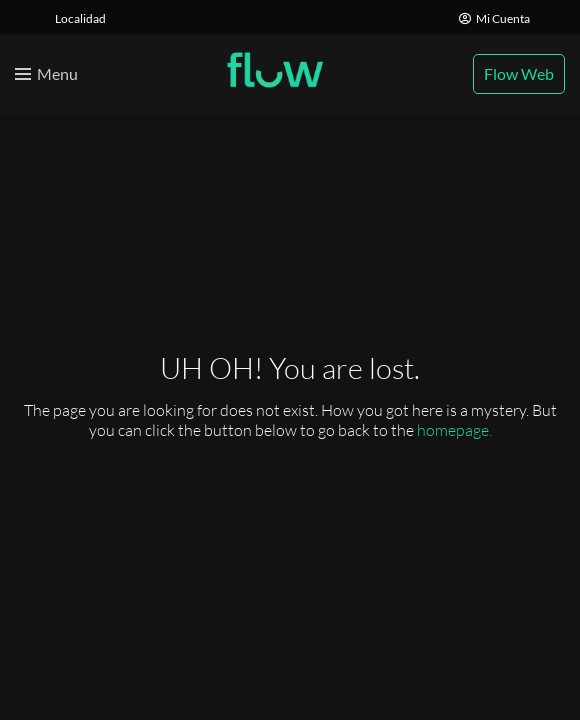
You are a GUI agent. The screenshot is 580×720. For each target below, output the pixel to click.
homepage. (454, 430)
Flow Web (519, 73)
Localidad (80, 18)
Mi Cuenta (494, 18)
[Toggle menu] (46, 74)
